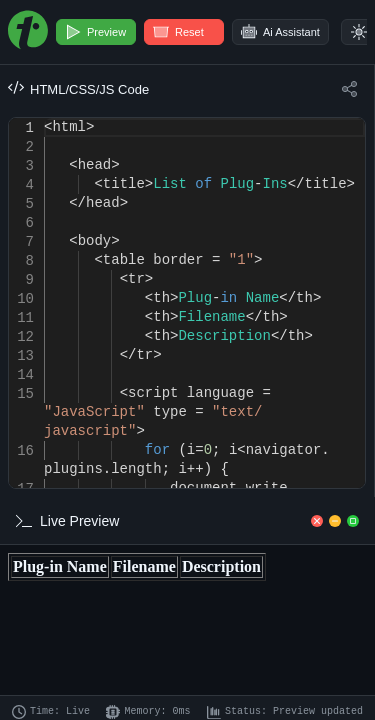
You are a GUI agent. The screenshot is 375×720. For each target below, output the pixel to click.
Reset (178, 32)
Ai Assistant (280, 32)
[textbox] (44, 118)
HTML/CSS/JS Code (78, 89)
